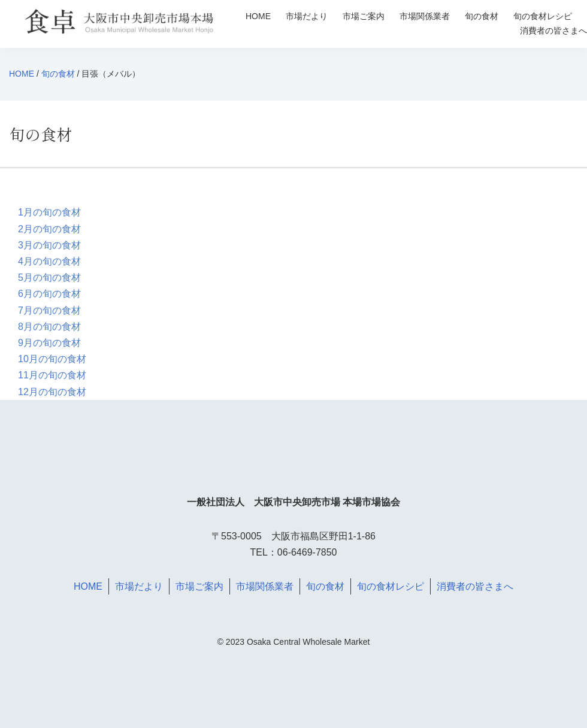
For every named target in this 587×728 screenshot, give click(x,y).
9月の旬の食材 (49, 343)
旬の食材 (482, 16)
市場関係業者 (425, 16)
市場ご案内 (364, 16)
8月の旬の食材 (49, 327)
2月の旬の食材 (49, 229)
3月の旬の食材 (49, 245)
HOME (258, 16)
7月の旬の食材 (49, 310)
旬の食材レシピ (543, 16)
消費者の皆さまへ (553, 31)
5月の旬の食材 (49, 277)
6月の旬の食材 (49, 294)
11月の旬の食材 (52, 375)
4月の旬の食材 (49, 261)
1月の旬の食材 (49, 212)
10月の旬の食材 (52, 359)
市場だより (307, 16)
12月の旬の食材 (52, 392)
